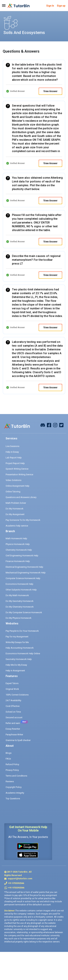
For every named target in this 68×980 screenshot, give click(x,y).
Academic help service (17, 526)
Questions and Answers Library (21, 497)
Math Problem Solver (16, 503)
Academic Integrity (15, 793)
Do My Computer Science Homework (24, 612)
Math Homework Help (16, 538)
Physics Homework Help (18, 544)
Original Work (12, 689)
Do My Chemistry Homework (20, 607)
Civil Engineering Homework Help (22, 556)
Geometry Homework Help (19, 659)
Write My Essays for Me (17, 642)
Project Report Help (15, 463)
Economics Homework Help (19, 584)
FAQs (8, 759)
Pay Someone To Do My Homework (23, 520)
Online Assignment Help (18, 486)
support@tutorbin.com (20, 879)
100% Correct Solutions (17, 695)
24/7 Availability (13, 700)
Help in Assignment (15, 671)
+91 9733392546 (16, 883)
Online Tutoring (13, 492)
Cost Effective (13, 706)
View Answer (50, 91)
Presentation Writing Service (19, 474)
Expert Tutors (12, 683)
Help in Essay (12, 452)
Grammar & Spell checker (18, 740)
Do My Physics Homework (19, 618)
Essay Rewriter (13, 729)
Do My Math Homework (17, 595)
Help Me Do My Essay (16, 665)
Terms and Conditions (16, 776)
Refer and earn (13, 723)
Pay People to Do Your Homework (22, 631)
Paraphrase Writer (14, 735)
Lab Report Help (14, 458)
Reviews (10, 781)
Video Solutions (13, 480)
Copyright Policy (14, 787)
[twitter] (61, 425)
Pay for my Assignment (17, 637)
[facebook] (43, 425)
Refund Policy (12, 764)
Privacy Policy (12, 770)
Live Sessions (12, 446)
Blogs (9, 753)
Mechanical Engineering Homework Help (26, 573)
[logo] (19, 6)
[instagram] (55, 425)
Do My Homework (15, 509)
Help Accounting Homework (20, 648)
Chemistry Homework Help (19, 550)
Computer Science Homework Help (23, 578)
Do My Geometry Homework (20, 601)
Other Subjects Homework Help (21, 590)
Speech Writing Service (17, 469)
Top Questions (13, 799)
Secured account (14, 717)
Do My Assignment (15, 514)
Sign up (61, 6)
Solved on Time (13, 712)
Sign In (50, 6)
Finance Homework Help (18, 561)
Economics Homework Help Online (23, 653)
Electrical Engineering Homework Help (24, 567)
